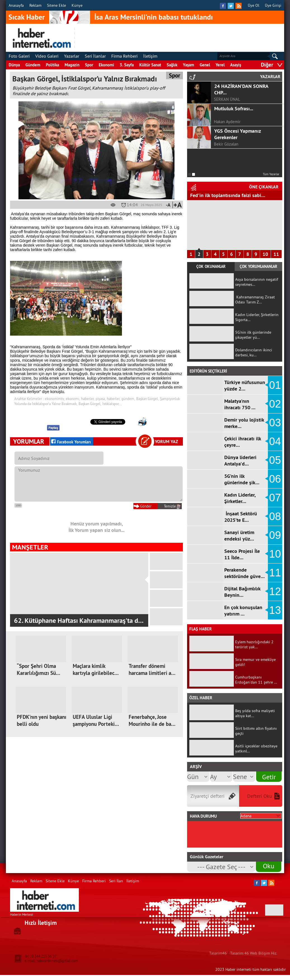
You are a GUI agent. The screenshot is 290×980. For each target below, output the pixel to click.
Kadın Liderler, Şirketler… (240, 498)
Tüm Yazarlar (271, 174)
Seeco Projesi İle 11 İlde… (242, 554)
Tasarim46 (218, 953)
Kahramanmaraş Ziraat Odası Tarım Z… (255, 300)
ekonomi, (73, 399)
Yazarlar (72, 56)
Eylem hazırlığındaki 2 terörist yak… (254, 644)
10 (265, 254)
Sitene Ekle (56, 5)
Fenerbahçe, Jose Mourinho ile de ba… (152, 721)
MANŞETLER (30, 547)
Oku (269, 866)
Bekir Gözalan (226, 144)
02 (275, 404)
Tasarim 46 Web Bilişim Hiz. (254, 953)
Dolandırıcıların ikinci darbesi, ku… (254, 352)
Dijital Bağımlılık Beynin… (242, 592)
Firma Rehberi (124, 56)
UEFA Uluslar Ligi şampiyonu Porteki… (96, 721)
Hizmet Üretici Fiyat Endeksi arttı (226, 195)
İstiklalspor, (111, 404)
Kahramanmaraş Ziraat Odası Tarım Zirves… (76, 620)
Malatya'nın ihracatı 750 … (240, 404)
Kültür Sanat (150, 65)
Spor (89, 65)
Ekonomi (106, 65)
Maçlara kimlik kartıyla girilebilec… (96, 670)
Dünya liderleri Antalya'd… (240, 460)
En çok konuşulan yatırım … (243, 611)
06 (275, 479)
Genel (205, 65)
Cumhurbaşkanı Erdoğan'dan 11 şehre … (256, 680)
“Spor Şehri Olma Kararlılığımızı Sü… (38, 670)
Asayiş (236, 65)
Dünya (14, 65)
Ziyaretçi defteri (208, 796)
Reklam (35, 5)
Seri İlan (116, 881)
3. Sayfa (127, 65)
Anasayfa (16, 5)
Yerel (220, 65)
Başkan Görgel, (148, 399)
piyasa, (101, 399)
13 (275, 610)
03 (275, 423)
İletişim (150, 56)
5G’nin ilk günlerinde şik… (242, 479)
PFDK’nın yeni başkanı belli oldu (42, 721)
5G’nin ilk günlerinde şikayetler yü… (253, 335)
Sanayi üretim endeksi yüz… (239, 535)
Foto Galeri (19, 56)
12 (275, 591)
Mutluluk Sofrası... (234, 108)
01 (275, 385)
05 (275, 460)
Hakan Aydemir (227, 122)
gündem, (128, 399)
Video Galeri (47, 56)
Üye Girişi (273, 5)
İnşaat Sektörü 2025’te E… (241, 517)
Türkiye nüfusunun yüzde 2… (245, 385)
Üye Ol (254, 5)
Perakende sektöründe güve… (245, 573)
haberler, (88, 399)
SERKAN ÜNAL (227, 99)
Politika (52, 65)
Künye (77, 5)
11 (276, 254)
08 (275, 516)
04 (275, 441)
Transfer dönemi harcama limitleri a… (152, 670)
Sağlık (172, 65)
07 (275, 498)
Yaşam (188, 65)
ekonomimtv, (55, 399)
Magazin (72, 65)
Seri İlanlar (95, 56)
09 (275, 535)
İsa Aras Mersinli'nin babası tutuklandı (154, 17)
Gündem (33, 65)
